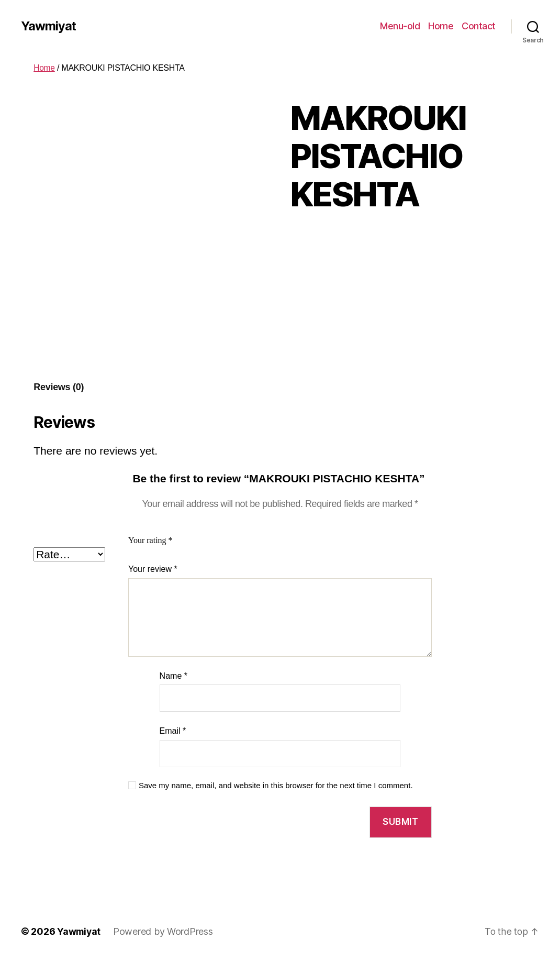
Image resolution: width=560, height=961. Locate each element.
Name (173, 676)
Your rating (150, 540)
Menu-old (400, 26)
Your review (153, 569)
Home (441, 26)
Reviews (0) (59, 387)
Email (173, 731)
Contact (479, 26)
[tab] (59, 387)
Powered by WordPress (165, 931)
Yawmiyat (49, 26)
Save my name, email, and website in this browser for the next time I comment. (276, 785)
